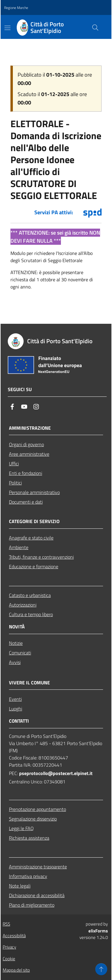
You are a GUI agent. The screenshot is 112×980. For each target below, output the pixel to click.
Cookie (9, 959)
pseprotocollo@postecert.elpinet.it (56, 773)
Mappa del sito (16, 970)
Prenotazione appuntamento (37, 809)
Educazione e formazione (34, 566)
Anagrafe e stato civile (31, 538)
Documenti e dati (26, 502)
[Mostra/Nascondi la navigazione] (7, 28)
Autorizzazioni (23, 605)
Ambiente (19, 547)
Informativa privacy (28, 876)
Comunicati (20, 653)
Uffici (14, 464)
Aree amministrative (29, 454)
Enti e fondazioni (26, 473)
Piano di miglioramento (32, 905)
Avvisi (15, 662)
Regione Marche (16, 8)
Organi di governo (26, 444)
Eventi (15, 699)
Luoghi (16, 709)
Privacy (9, 947)
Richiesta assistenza (29, 838)
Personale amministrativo (34, 492)
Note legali (20, 886)
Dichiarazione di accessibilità (37, 895)
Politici (15, 483)
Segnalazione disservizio (33, 819)
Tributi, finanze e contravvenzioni (41, 557)
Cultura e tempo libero (31, 614)
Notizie (16, 643)
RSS (6, 924)
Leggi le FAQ (21, 828)
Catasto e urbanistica (30, 595)
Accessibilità (14, 936)
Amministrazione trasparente (38, 867)
